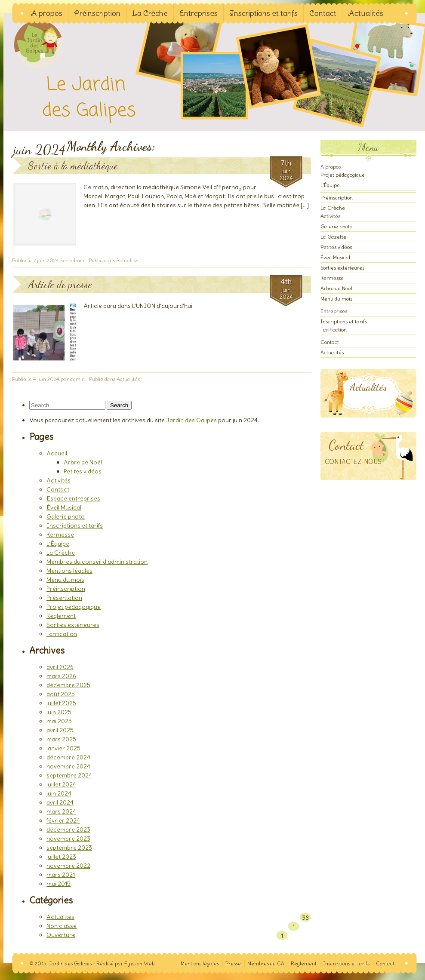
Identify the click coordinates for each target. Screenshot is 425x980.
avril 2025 (60, 730)
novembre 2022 (68, 866)
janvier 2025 (63, 748)
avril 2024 (60, 802)
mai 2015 (59, 884)
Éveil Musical (64, 507)
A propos (46, 13)
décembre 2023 (68, 829)
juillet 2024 (61, 784)
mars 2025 (61, 739)
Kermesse (60, 535)
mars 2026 (61, 676)
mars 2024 (61, 811)
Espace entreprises (73, 498)
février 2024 (63, 820)
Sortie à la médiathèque (73, 166)
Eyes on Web (139, 963)
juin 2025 (59, 712)
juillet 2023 (61, 857)
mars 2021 (61, 875)
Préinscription (97, 13)
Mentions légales (69, 571)
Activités (59, 480)
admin (77, 260)
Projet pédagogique (74, 607)
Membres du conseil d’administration (97, 562)
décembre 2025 (68, 685)
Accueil (57, 453)
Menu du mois (65, 580)
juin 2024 (59, 793)
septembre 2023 (69, 848)
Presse (233, 963)
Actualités (366, 13)
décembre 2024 (68, 757)
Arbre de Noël (83, 462)
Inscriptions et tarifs (263, 13)
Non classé (62, 926)
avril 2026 (60, 667)
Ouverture (61, 935)
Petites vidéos (83, 471)
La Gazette (333, 237)
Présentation (64, 598)
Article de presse (60, 284)
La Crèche (150, 13)
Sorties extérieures (73, 625)
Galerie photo (66, 516)
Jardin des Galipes (43, 55)
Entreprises (199, 13)
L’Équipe (58, 544)
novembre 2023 (68, 839)
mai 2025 (59, 721)
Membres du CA (266, 963)
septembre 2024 (69, 775)
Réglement (61, 616)
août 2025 (61, 694)
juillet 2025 (61, 703)
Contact (323, 13)
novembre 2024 (68, 766)
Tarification (62, 634)
